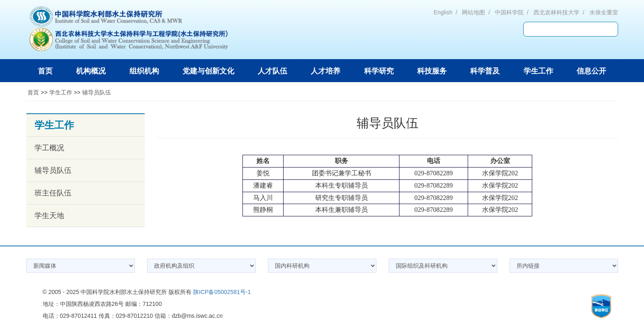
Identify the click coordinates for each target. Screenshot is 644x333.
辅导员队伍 (97, 92)
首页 (33, 92)
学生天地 (49, 216)
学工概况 (49, 148)
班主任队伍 (53, 193)
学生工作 (61, 92)
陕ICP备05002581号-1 (222, 292)
